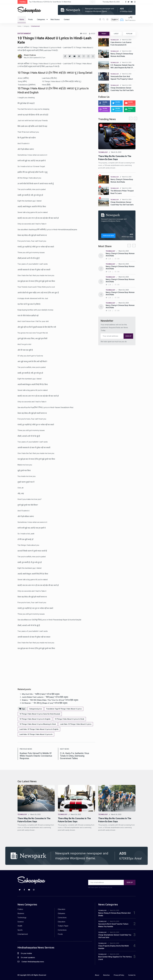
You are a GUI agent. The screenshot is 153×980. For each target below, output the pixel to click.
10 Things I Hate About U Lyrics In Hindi (69, 719)
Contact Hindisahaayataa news (31, 961)
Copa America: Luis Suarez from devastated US (121, 44)
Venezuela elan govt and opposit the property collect (122, 78)
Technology (22, 917)
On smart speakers (26, 957)
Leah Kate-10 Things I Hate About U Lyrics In (36, 734)
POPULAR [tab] (129, 34)
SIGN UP (128, 336)
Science (21, 921)
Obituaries (61, 913)
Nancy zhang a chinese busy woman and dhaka (122, 181)
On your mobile (25, 953)
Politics (20, 909)
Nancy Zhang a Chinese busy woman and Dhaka (122, 55)
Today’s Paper (63, 925)
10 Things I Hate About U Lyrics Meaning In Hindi (38, 724)
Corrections (62, 917)
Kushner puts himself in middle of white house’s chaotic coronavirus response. (36, 756)
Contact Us (132, 975)
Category (26, 26)
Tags (22, 709)
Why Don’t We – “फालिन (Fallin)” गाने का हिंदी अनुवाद (41, 694)
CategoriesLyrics (36, 709)
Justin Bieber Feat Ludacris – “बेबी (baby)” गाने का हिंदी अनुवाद (45, 697)
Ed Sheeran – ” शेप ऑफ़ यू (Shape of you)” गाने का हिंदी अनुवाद (45, 703)
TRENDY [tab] (104, 34)
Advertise (106, 975)
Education (62, 909)
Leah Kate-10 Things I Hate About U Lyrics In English (39, 729)
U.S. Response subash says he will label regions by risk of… (122, 66)
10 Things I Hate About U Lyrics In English (35, 719)
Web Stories (55, 20)
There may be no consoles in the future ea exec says (115, 158)
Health (20, 925)
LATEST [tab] (116, 34)
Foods (60, 934)
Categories (42, 20)
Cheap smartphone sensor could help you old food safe (122, 89)
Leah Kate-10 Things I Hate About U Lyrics (76, 724)
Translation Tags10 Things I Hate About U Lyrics (64, 709)
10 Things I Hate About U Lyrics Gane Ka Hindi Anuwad (40, 714)
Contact (67, 20)
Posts (30, 20)
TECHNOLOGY (115, 40)
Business (21, 913)
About (97, 975)
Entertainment (23, 934)
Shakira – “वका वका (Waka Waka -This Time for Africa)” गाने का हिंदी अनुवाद (50, 700)
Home (22, 20)
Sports (20, 930)
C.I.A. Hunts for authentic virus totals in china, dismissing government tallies (75, 756)
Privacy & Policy (119, 975)
